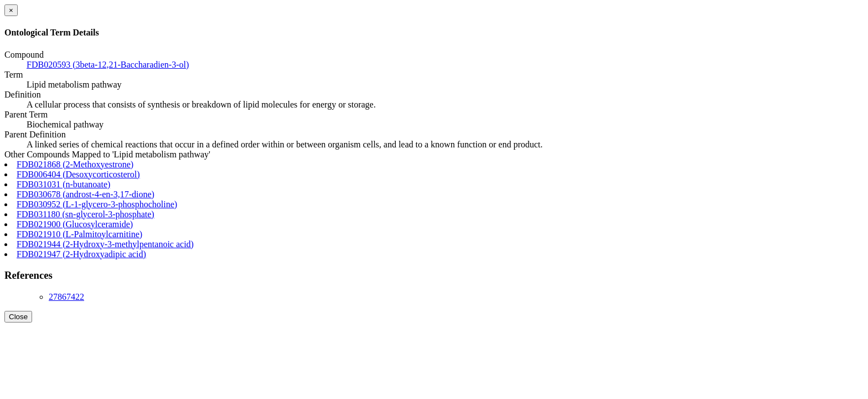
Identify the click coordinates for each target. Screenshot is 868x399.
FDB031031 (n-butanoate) (63, 184)
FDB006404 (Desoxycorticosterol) (78, 174)
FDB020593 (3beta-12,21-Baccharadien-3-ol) (108, 65)
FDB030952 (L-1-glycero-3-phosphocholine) (97, 204)
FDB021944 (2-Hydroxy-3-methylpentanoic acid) (105, 244)
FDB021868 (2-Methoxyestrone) (75, 164)
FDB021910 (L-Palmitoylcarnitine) (79, 234)
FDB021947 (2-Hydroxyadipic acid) (81, 254)
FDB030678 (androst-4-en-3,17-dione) (86, 194)
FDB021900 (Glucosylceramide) (75, 224)
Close (18, 317)
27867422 (66, 297)
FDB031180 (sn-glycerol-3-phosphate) (86, 214)
